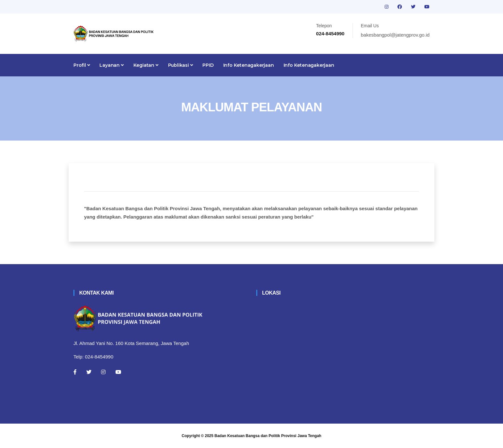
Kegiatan (146, 65)
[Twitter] (89, 372)
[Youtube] (118, 372)
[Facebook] (75, 372)
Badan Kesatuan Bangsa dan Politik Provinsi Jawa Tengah (268, 436)
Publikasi (181, 65)
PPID (208, 65)
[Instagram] (103, 372)
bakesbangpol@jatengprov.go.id (395, 35)
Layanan (111, 65)
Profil (82, 65)
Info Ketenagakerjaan (249, 65)
